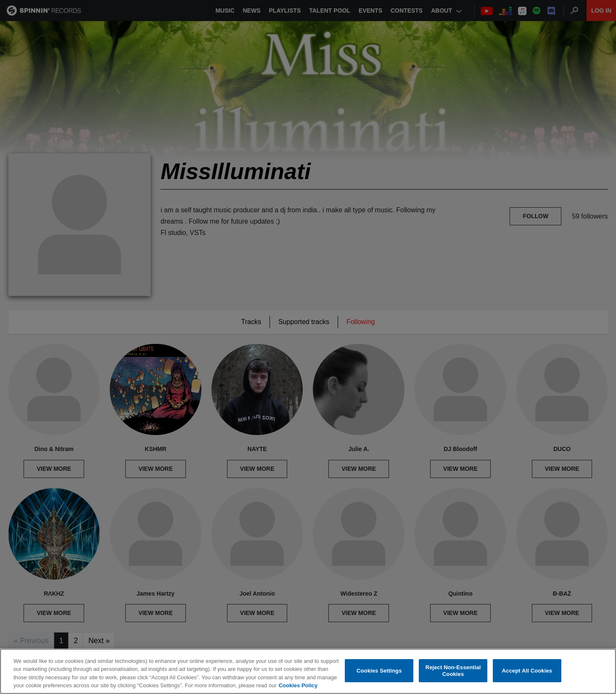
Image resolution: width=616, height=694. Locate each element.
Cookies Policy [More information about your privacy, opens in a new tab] (298, 686)
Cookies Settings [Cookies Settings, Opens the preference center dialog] (379, 671)
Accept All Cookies (527, 671)
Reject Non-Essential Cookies (453, 671)
